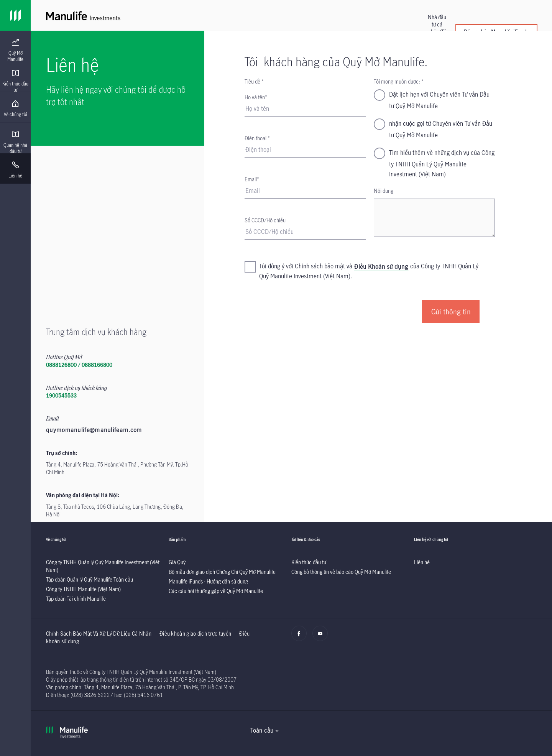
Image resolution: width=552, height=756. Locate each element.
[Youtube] (322, 638)
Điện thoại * (257, 138)
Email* (252, 179)
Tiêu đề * (254, 81)
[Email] (305, 191)
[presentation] (15, 46)
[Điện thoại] (305, 150)
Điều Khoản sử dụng (381, 266)
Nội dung (384, 191)
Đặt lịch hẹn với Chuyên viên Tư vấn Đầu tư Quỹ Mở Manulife (439, 100)
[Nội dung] (434, 218)
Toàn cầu (262, 730)
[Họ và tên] (305, 109)
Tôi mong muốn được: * (399, 81)
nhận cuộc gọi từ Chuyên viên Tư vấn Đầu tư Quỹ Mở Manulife (441, 129)
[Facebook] (301, 638)
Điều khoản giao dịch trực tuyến (195, 634)
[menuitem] (15, 50)
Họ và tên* (256, 97)
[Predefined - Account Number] (305, 232)
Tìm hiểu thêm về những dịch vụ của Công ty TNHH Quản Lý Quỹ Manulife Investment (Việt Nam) (442, 163)
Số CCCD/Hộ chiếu (265, 220)
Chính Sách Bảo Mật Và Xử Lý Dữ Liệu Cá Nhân (99, 634)
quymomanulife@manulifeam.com (94, 430)
